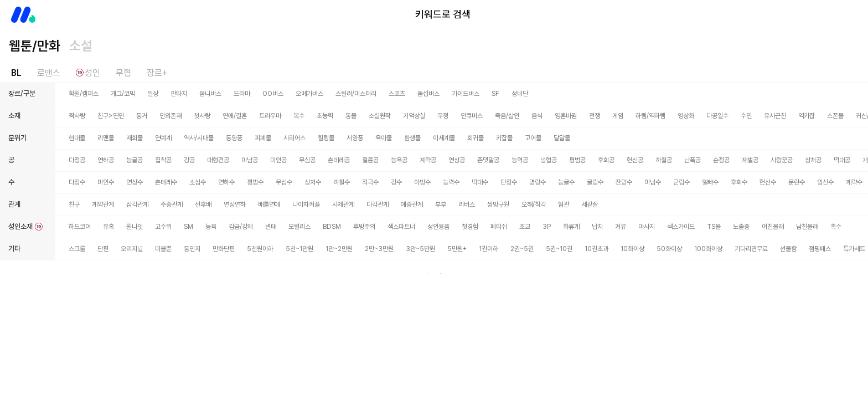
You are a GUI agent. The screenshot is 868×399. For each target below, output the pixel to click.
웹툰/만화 (35, 46)
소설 (81, 46)
